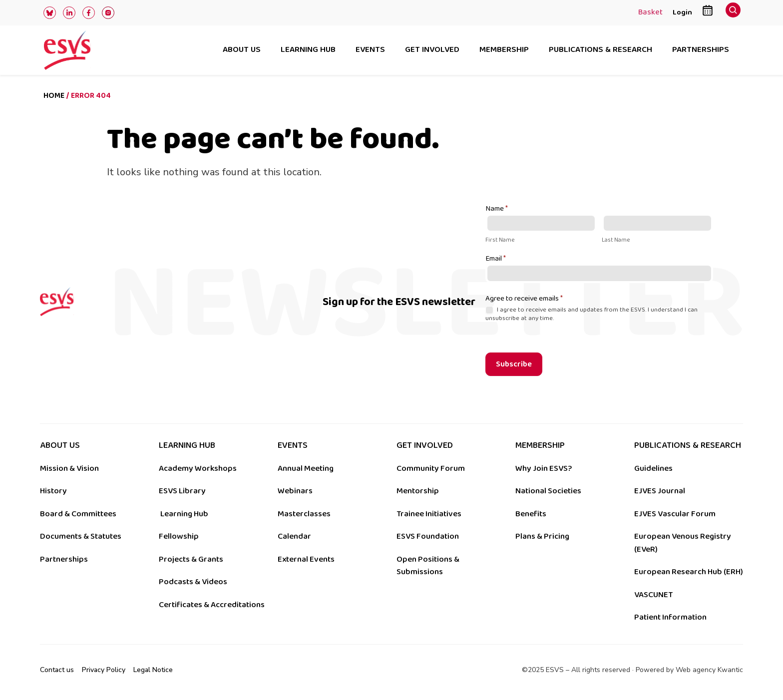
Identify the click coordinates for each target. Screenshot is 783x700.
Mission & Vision (69, 468)
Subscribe (514, 364)
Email (496, 259)
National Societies (548, 491)
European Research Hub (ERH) (689, 572)
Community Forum (431, 468)
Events (370, 50)
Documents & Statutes (81, 536)
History (53, 491)
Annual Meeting (306, 468)
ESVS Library (182, 491)
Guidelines (653, 468)
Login (682, 12)
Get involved (432, 50)
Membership (504, 50)
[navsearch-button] (733, 13)
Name (497, 209)
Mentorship (418, 491)
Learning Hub (184, 514)
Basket (650, 13)
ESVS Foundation (428, 536)
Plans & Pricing (542, 536)
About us (242, 50)
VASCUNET (653, 595)
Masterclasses (304, 514)
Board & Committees (78, 514)
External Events (306, 559)
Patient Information (670, 617)
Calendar (294, 536)
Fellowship (179, 536)
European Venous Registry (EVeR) (683, 543)
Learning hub (308, 50)
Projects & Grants (191, 559)
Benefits (531, 514)
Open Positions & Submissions (428, 566)
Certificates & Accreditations (212, 605)
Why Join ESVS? (544, 468)
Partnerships (701, 50)
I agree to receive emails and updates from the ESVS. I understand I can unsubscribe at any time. (591, 314)
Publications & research (600, 50)
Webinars (295, 491)
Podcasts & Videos (193, 582)
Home (54, 96)
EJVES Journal (660, 491)
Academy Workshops (198, 468)
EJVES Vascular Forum (675, 514)
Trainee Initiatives (429, 514)
